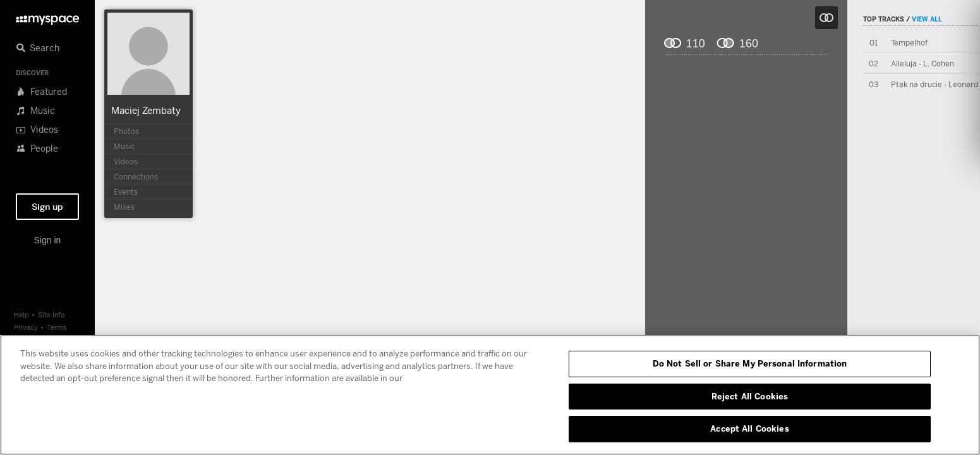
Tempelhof (909, 43)
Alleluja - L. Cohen (923, 64)
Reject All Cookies (750, 396)
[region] (490, 395)
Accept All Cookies (749, 428)
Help (21, 314)
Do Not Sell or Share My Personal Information (750, 363)
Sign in (48, 240)
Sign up (47, 207)
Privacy (26, 327)
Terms (57, 327)
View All (927, 19)
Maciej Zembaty (146, 110)
